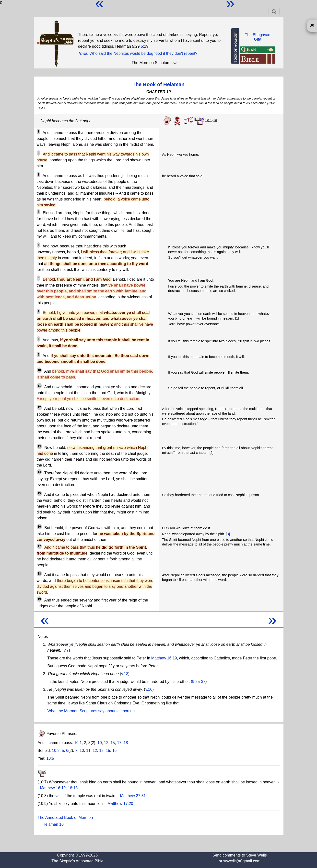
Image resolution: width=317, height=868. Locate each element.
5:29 (145, 46)
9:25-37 (199, 682)
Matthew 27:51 (133, 796)
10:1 (78, 743)
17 (119, 743)
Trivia (83, 53)
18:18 (73, 788)
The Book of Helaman (158, 84)
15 (113, 743)
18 (126, 743)
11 (88, 751)
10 (100, 743)
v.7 (66, 650)
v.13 (125, 674)
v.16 (149, 689)
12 (106, 743)
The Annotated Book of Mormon (65, 818)
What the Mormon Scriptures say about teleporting (91, 711)
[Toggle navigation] (274, 11)
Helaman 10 (53, 824)
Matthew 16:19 (164, 658)
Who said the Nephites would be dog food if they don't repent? (144, 53)
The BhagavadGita (258, 37)
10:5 (50, 758)
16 (115, 751)
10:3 (56, 751)
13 (101, 751)
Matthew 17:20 (120, 804)
